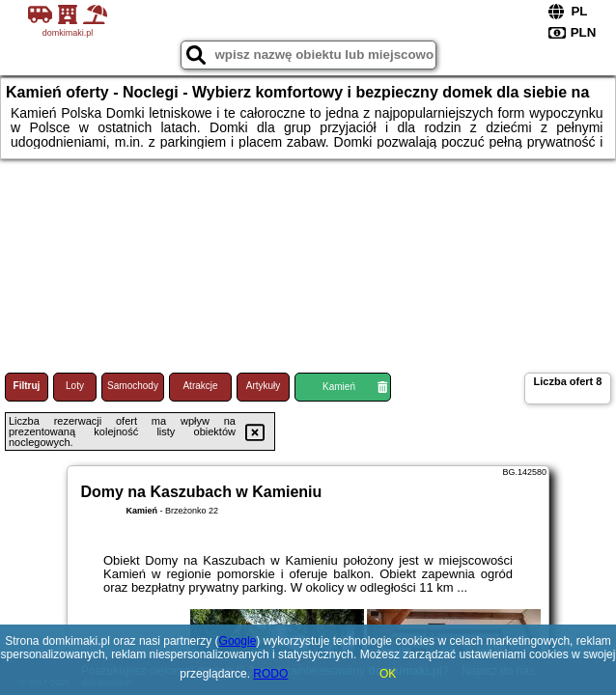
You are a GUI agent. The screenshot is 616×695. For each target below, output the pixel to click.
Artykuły (264, 386)
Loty (75, 386)
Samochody (133, 386)
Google (238, 641)
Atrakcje (200, 386)
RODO (270, 674)
